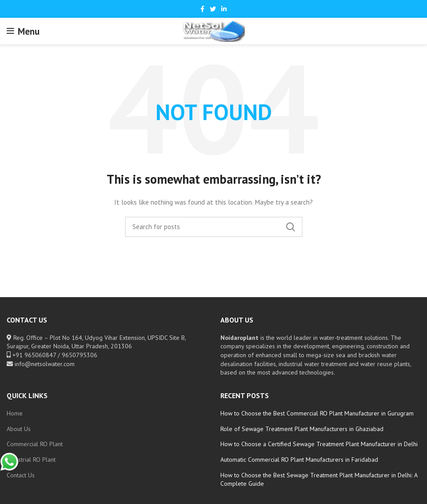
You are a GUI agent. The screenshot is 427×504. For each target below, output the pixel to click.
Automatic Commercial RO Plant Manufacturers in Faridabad (299, 460)
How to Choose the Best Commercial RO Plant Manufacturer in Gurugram (317, 413)
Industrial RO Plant (31, 460)
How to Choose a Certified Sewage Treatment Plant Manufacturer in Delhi (319, 444)
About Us (19, 429)
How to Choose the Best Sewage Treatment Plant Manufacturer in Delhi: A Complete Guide (319, 480)
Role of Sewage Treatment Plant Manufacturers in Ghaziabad (302, 429)
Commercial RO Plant (35, 444)
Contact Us (21, 475)
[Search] (214, 227)
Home (15, 413)
